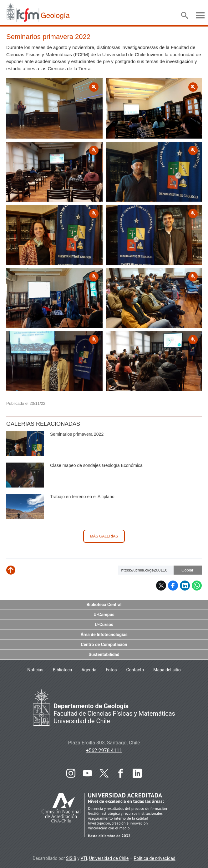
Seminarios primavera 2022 (77, 434)
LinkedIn (185, 586)
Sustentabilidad (104, 655)
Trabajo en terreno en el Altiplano (82, 497)
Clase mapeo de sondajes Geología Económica (96, 465)
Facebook (173, 586)
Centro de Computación (104, 645)
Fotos (111, 670)
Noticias (35, 670)
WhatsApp (197, 586)
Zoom (13, 83)
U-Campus (104, 615)
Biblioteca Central (104, 605)
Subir (15, 573)
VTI (84, 858)
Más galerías (104, 536)
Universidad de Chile (109, 858)
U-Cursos (104, 625)
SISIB (71, 858)
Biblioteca (63, 670)
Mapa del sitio (167, 670)
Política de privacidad (154, 858)
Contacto (135, 670)
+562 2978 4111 (104, 750)
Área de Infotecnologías (104, 635)
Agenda (89, 670)
